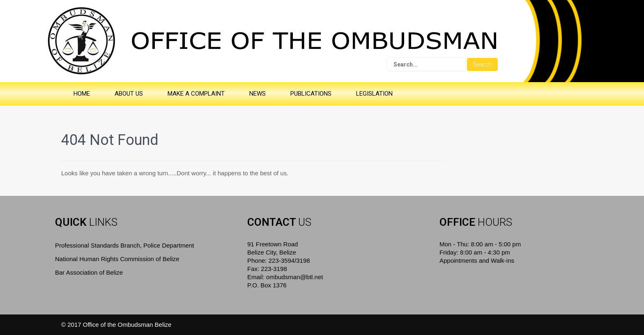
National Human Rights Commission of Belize (117, 259)
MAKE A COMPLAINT (196, 94)
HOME (82, 94)
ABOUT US (129, 94)
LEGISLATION (374, 94)
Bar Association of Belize (89, 272)
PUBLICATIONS (311, 94)
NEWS (258, 94)
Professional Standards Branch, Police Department (125, 245)
